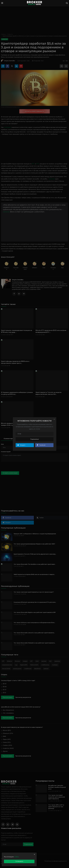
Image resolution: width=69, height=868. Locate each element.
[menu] (2, 3)
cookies (16, 857)
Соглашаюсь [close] (19, 861)
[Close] (54, 419)
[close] (34, 854)
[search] (67, 3)
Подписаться (34, 439)
